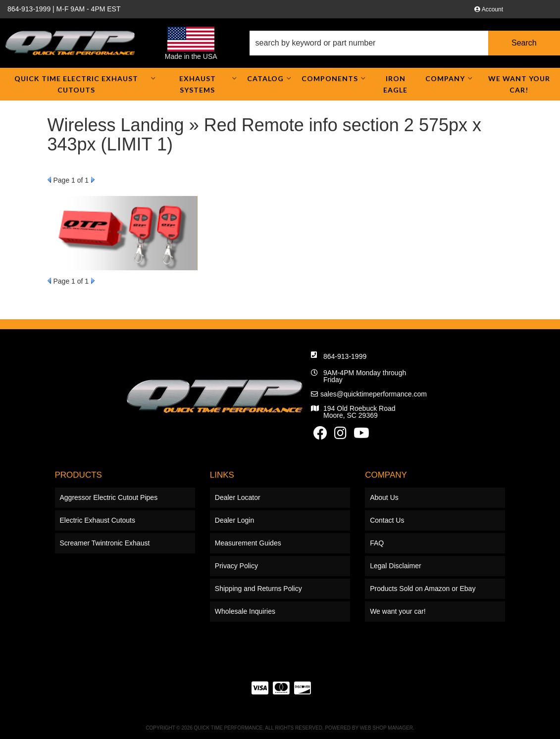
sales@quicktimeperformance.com (374, 394)
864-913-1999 (345, 356)
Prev (49, 180)
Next (93, 180)
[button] (405, 43)
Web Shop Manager (386, 728)
